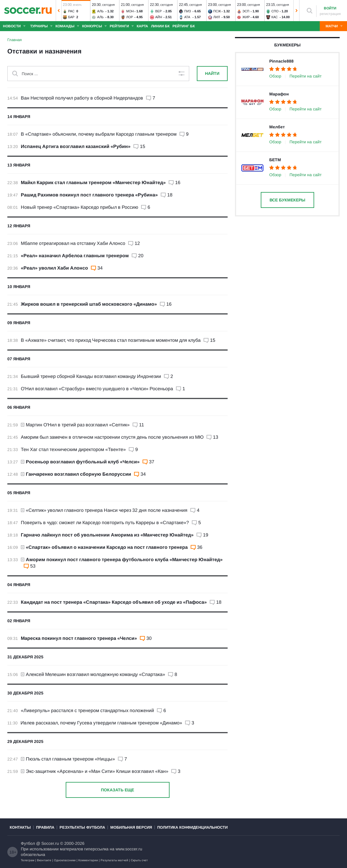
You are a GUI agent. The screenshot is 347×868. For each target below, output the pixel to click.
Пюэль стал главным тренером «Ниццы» (68, 759)
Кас (274, 17)
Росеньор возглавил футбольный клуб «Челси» (80, 462)
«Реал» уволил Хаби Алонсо (54, 268)
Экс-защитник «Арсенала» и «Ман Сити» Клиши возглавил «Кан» (95, 771)
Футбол (28, 843)
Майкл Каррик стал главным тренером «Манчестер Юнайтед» (93, 182)
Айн (159, 17)
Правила (45, 827)
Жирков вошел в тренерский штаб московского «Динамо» (89, 304)
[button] (59, 11)
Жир (246, 17)
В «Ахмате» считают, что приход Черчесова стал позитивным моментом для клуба (111, 340)
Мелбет (277, 127)
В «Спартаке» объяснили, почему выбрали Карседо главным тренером (99, 134)
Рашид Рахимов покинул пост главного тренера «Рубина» (89, 195)
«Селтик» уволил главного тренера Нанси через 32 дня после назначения (104, 510)
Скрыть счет (139, 860)
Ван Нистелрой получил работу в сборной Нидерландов (82, 98)
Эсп (246, 11)
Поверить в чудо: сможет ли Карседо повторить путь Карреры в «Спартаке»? (105, 523)
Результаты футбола (82, 827)
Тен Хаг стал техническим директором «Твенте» (73, 449)
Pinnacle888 (281, 61)
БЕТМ (275, 160)
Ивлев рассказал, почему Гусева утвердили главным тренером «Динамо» (101, 723)
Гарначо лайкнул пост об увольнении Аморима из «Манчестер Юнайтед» (107, 535)
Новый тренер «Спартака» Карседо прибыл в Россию (79, 207)
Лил (216, 17)
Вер (158, 11)
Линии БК (160, 26)
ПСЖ (217, 11)
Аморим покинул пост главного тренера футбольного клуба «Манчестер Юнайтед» (122, 560)
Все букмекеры (287, 200)
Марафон (279, 94)
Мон (130, 11)
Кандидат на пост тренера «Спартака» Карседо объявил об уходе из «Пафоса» (114, 602)
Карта (142, 26)
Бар (71, 17)
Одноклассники (65, 860)
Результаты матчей (114, 860)
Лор (130, 17)
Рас (71, 11)
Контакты (20, 827)
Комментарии (88, 860)
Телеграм (28, 860)
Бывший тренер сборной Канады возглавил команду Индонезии (91, 376)
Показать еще (117, 790)
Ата (187, 17)
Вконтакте (44, 860)
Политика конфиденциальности (192, 827)
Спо (275, 11)
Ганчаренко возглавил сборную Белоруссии (76, 474)
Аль (100, 11)
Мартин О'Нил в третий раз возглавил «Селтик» (75, 425)
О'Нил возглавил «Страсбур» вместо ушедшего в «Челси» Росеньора (97, 389)
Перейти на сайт (305, 76)
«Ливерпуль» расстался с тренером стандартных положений (87, 710)
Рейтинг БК (184, 26)
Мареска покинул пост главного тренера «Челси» (79, 638)
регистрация (330, 14)
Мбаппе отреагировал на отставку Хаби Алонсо (73, 243)
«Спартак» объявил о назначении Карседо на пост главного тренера (104, 547)
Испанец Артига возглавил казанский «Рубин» (76, 146)
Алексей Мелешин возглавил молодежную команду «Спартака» (93, 674)
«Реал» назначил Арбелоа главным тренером (75, 256)
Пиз (187, 11)
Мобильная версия (131, 827)
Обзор (275, 76)
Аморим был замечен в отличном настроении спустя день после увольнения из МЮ (112, 437)
